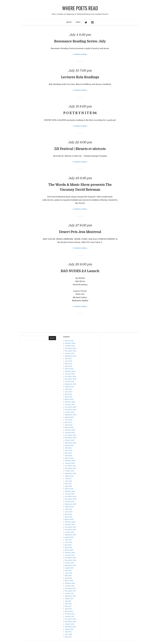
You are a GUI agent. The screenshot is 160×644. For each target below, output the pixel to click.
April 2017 (68, 609)
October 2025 (70, 353)
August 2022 (69, 445)
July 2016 (68, 632)
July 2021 (68, 479)
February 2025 (70, 371)
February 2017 (70, 614)
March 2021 (69, 489)
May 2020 (68, 514)
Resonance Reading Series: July (80, 41)
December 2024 (70, 376)
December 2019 (70, 527)
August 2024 (69, 387)
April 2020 (69, 517)
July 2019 (68, 540)
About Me (69, 22)
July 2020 (68, 509)
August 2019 (69, 537)
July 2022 (68, 448)
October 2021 (69, 471)
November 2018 (70, 560)
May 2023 (68, 422)
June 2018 (68, 573)
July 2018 (68, 570)
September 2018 (70, 565)
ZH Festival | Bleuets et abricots (80, 149)
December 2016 (70, 619)
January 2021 (70, 494)
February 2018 (70, 583)
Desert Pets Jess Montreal (80, 232)
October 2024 (69, 381)
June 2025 (69, 361)
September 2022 (70, 443)
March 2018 (69, 581)
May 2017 (68, 606)
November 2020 (71, 499)
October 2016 (69, 624)
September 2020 (71, 504)
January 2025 (70, 374)
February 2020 (70, 522)
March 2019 (69, 550)
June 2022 (69, 450)
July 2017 (68, 601)
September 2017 (70, 596)
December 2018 (70, 558)
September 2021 (70, 473)
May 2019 (68, 545)
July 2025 (68, 359)
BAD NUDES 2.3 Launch (80, 271)
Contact (78, 22)
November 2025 (71, 351)
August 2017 (69, 599)
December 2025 (70, 348)
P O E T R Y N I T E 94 (80, 113)
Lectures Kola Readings (80, 77)
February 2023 (70, 430)
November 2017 (70, 591)
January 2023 (70, 433)
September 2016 (70, 627)
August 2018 (69, 568)
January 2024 (70, 404)
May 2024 (68, 394)
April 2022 (68, 456)
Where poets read (80, 8)
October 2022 (70, 440)
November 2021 (70, 468)
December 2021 (70, 466)
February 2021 (70, 491)
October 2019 (69, 532)
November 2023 (71, 410)
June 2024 (68, 392)
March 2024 (69, 399)
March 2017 (69, 611)
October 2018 (69, 563)
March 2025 (69, 369)
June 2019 (68, 542)
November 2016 (70, 622)
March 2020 (69, 519)
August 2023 (69, 417)
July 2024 (68, 389)
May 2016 (68, 637)
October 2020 (70, 502)
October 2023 (70, 412)
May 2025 (68, 364)
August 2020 (69, 507)
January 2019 (70, 555)
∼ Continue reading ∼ (80, 54)
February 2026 (70, 343)
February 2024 (70, 402)
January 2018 (70, 586)
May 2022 (68, 453)
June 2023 (69, 420)
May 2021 (68, 484)
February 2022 (70, 461)
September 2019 (70, 535)
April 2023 (68, 425)
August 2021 (69, 476)
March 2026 (69, 341)
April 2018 (68, 578)
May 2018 (68, 576)
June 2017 (68, 604)
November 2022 (71, 438)
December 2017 (70, 588)
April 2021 (68, 486)
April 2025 (68, 366)
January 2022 (70, 463)
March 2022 (69, 458)
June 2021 (68, 481)
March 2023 (69, 427)
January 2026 (70, 346)
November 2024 (70, 379)
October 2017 (69, 593)
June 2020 (69, 512)
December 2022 (70, 435)
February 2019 (70, 553)
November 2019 (70, 530)
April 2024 (68, 397)
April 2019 (68, 547)
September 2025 (70, 356)
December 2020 (71, 496)
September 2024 (70, 384)
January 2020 (70, 524)
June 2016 (68, 634)
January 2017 (70, 616)
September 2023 (70, 415)
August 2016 (69, 629)
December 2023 (70, 407)
